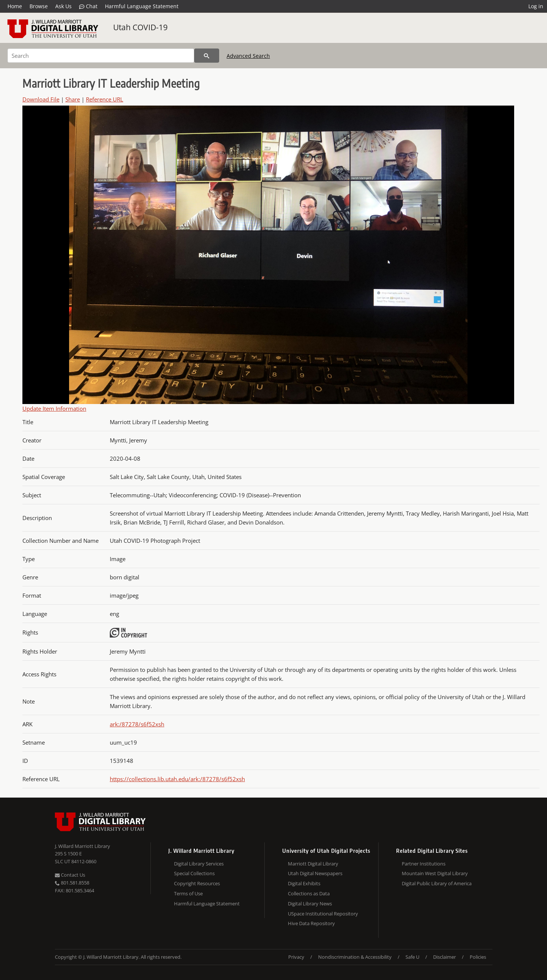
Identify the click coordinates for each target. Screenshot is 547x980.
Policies (478, 957)
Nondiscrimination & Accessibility (355, 957)
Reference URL (105, 99)
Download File (41, 99)
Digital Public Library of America (437, 883)
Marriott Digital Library (313, 864)
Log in (536, 6)
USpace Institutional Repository (323, 914)
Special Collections (194, 873)
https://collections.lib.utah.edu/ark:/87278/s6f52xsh (177, 779)
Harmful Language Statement (142, 6)
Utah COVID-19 (140, 27)
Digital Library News (310, 904)
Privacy (296, 957)
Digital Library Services (199, 864)
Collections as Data (309, 893)
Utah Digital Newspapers (315, 873)
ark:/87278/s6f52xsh (137, 724)
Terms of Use (188, 893)
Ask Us (63, 6)
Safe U (412, 957)
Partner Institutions (424, 864)
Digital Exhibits (304, 883)
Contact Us (70, 875)
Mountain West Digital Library (435, 873)
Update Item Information (54, 408)
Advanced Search (248, 56)
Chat (88, 6)
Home (15, 6)
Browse (39, 6)
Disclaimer (445, 957)
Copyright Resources (197, 883)
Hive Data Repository (311, 923)
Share (73, 99)
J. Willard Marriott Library (83, 846)
